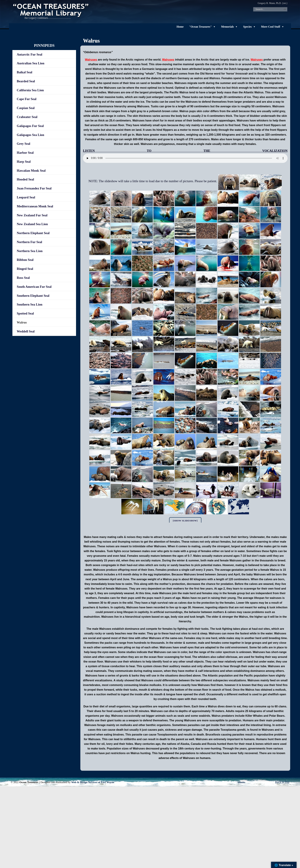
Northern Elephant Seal (33, 233)
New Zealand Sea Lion (32, 224)
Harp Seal (24, 162)
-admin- (241, 782)
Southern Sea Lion (30, 304)
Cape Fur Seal (27, 99)
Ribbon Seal (25, 260)
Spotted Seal (25, 313)
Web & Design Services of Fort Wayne (93, 782)
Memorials (227, 27)
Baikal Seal (24, 72)
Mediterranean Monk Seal (35, 206)
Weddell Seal (26, 331)
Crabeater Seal (27, 117)
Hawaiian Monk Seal (31, 171)
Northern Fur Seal (29, 242)
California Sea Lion (30, 90)
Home (180, 27)
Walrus (22, 322)
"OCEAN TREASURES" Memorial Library (51, 10)
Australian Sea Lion (31, 63)
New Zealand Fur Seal (32, 215)
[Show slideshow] (185, 521)
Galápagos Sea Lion (30, 135)
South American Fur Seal (34, 287)
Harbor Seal (25, 153)
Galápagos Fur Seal (30, 126)
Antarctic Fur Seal (29, 54)
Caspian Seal (26, 108)
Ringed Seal (25, 269)
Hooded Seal (25, 179)
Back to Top (282, 782)
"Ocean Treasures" (201, 27)
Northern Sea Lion (30, 251)
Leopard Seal (26, 197)
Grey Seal (23, 144)
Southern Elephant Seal (33, 296)
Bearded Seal (26, 81)
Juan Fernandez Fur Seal (34, 188)
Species (247, 27)
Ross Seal (23, 278)
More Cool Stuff (271, 27)
